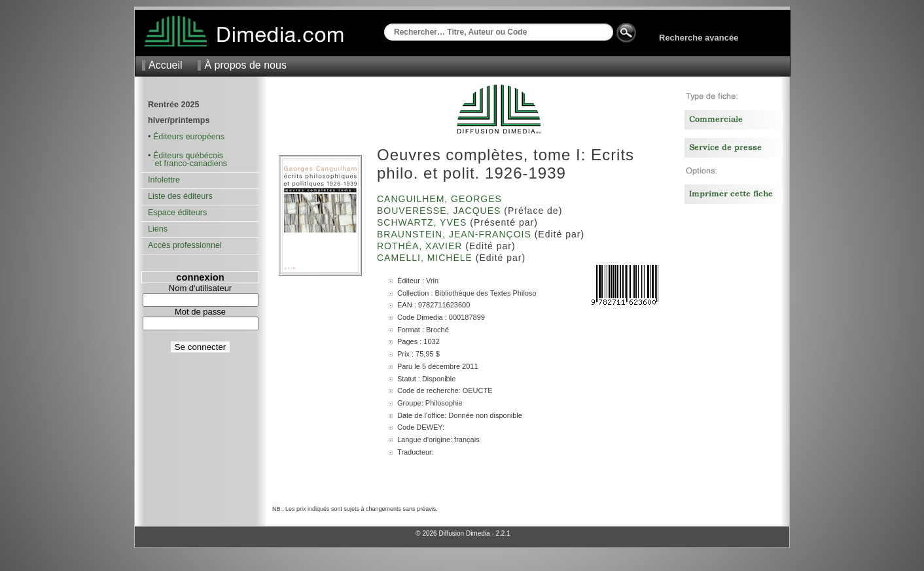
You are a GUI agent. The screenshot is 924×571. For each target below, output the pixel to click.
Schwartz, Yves (423, 222)
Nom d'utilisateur (200, 288)
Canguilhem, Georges (441, 199)
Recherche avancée (699, 38)
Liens (158, 229)
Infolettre (164, 180)
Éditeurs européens (189, 137)
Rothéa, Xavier (421, 246)
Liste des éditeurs (180, 196)
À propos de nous (245, 65)
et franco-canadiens (187, 164)
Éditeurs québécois (188, 156)
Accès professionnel (185, 245)
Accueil (166, 65)
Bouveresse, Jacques (440, 211)
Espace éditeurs (177, 213)
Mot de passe (200, 312)
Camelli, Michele (426, 258)
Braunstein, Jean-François (456, 234)
